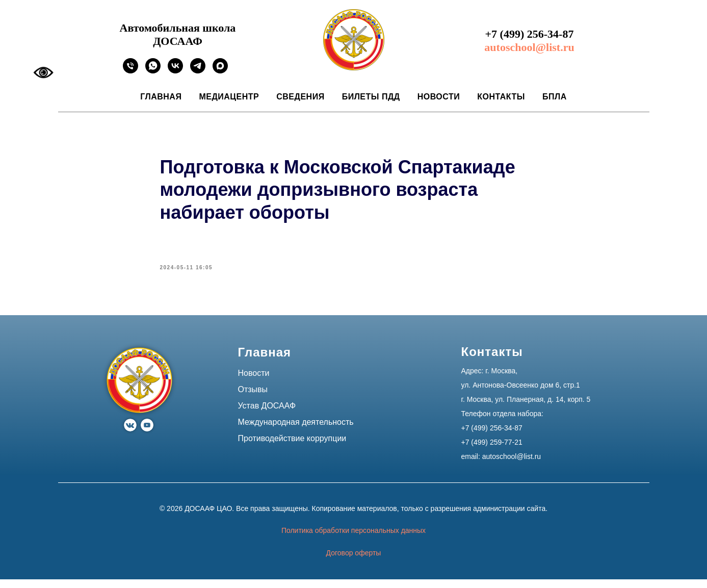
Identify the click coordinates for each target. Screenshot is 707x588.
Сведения (300, 97)
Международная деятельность (296, 431)
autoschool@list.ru (529, 47)
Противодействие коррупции (292, 448)
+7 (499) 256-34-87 (530, 34)
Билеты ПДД (371, 97)
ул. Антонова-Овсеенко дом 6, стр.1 (521, 394)
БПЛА (555, 97)
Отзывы (253, 399)
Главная (161, 97)
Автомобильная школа (178, 28)
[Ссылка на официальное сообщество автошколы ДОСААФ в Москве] (175, 71)
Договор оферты (354, 562)
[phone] (130, 71)
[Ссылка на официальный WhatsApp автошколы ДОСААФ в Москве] (153, 71)
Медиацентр (229, 97)
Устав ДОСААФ (267, 415)
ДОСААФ (178, 41)
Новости (439, 97)
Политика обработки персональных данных (353, 540)
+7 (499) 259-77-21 (492, 451)
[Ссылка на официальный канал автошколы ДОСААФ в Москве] (198, 71)
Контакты (501, 97)
